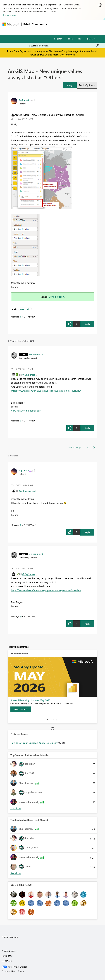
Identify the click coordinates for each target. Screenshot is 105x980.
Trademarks (7, 961)
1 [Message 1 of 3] (20, 317)
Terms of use (7, 956)
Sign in (70, 39)
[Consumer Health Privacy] (53, 971)
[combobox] (64, 46)
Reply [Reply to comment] (87, 428)
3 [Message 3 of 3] (20, 525)
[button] (70, 85)
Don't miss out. (68, 55)
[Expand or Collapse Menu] (5, 32)
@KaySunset (29, 375)
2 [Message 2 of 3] (20, 421)
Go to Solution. (57, 297)
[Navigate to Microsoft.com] (11, 24)
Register (58, 39)
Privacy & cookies (10, 951)
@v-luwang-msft (28, 491)
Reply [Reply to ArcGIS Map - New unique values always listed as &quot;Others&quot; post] (87, 324)
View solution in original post (26, 411)
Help (80, 39)
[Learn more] (21, 709)
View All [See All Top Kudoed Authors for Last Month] (16, 873)
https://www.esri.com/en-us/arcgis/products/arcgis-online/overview (46, 391)
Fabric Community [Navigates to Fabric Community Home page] (35, 24)
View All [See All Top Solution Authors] (16, 809)
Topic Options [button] (86, 85)
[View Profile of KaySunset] (24, 100)
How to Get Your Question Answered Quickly (34, 743)
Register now (10, 15)
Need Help (25, 309)
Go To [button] (90, 39)
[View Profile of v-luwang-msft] (36, 354)
